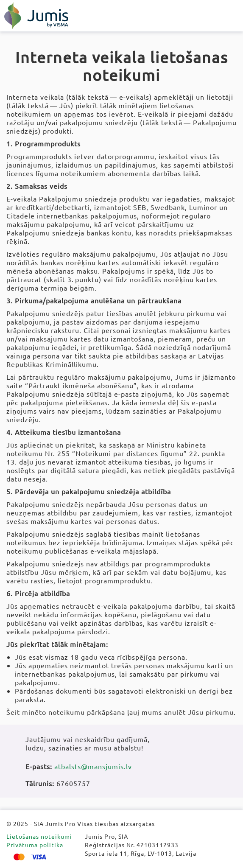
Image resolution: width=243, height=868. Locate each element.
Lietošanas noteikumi (39, 836)
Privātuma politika (35, 845)
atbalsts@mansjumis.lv (93, 766)
